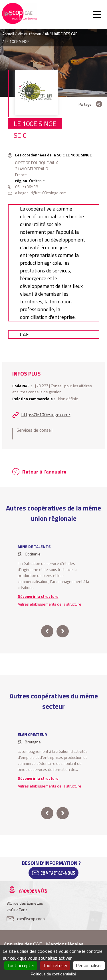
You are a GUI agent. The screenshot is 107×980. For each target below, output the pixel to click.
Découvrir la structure (38, 596)
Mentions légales (65, 944)
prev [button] (47, 631)
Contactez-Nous (58, 873)
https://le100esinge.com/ (46, 415)
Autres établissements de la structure (50, 604)
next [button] (63, 631)
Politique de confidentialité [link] (53, 974)
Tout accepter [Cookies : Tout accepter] (21, 965)
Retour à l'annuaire (44, 472)
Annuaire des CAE (23, 944)
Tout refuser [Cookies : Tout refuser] (55, 965)
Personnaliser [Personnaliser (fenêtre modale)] (89, 965)
